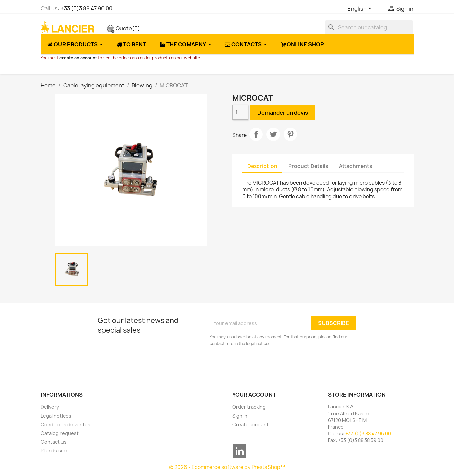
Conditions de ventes (66, 424)
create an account (78, 58)
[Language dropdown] (361, 9)
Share (256, 134)
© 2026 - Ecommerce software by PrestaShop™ (227, 467)
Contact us (54, 442)
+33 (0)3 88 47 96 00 (86, 8)
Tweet (273, 134)
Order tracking (249, 407)
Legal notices (56, 416)
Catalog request (60, 433)
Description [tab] (262, 166)
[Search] (369, 27)
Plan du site (54, 451)
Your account (254, 395)
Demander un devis (283, 113)
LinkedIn (240, 451)
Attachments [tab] (356, 166)
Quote (123, 28)
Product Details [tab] (308, 166)
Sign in (240, 416)
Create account (251, 424)
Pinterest (290, 134)
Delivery (50, 407)
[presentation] (266, 365)
